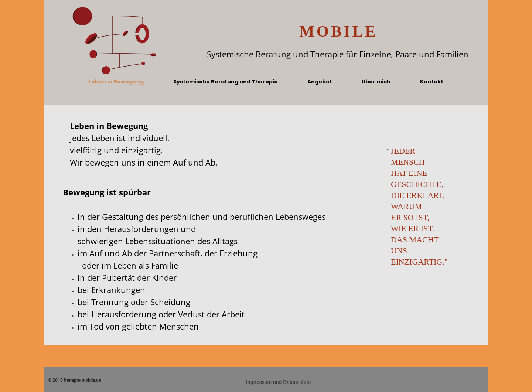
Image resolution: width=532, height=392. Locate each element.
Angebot (320, 82)
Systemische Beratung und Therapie (226, 82)
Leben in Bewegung (116, 82)
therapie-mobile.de (82, 380)
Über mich (376, 82)
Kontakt (432, 82)
